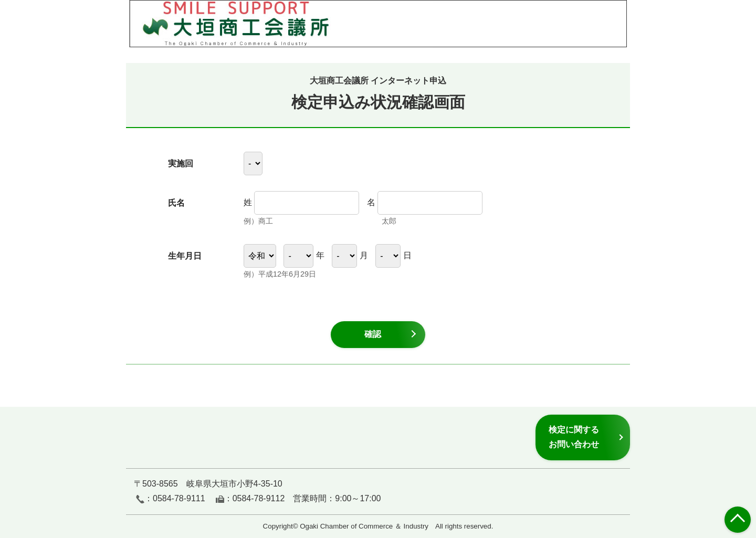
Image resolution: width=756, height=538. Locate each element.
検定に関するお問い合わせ (574, 437)
